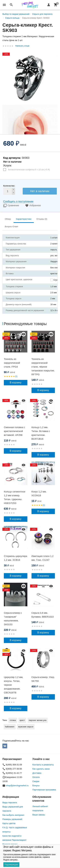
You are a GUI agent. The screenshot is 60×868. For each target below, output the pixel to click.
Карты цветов (9, 823)
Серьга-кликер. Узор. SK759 (43, 679)
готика (13, 720)
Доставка (37, 773)
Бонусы (36, 785)
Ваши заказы (39, 815)
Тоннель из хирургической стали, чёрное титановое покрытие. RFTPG (43, 367)
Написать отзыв (22, 46)
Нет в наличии (40, 191)
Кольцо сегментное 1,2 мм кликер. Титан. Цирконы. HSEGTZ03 (15, 497)
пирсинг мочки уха (38, 720)
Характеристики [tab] (24, 219)
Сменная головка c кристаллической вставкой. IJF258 (14, 431)
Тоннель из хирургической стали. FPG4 (12, 363)
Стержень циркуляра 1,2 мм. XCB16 (16, 558)
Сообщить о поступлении (18, 201)
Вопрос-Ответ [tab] (12, 227)
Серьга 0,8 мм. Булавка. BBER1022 (43, 615)
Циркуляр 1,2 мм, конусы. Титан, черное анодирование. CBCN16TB (14, 685)
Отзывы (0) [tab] (42, 219)
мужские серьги (26, 727)
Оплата (36, 777)
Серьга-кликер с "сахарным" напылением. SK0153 (13, 619)
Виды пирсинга (10, 802)
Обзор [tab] (8, 219)
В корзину (16, 383)
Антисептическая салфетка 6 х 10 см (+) (29, 170)
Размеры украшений (12, 819)
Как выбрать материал (13, 815)
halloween (10, 727)
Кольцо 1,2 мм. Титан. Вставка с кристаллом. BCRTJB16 (41, 433)
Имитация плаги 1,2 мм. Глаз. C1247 (43, 558)
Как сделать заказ (41, 769)
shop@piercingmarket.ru (17, 785)
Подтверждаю (11, 865)
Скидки (36, 781)
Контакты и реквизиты (43, 765)
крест (22, 720)
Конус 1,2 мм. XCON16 (39, 493)
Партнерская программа (44, 790)
